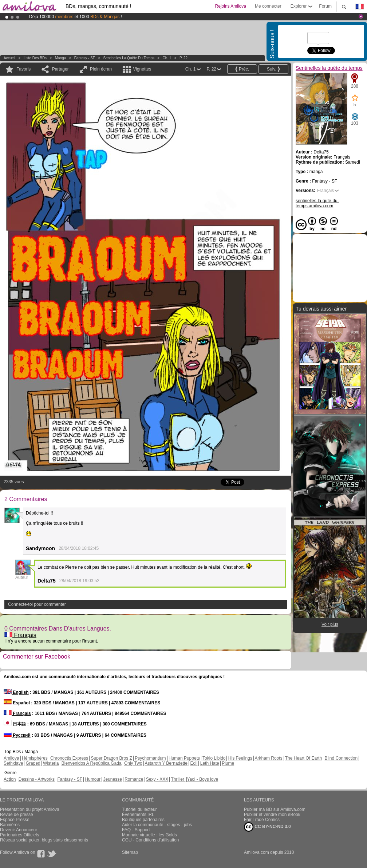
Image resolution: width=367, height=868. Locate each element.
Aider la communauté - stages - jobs (157, 825)
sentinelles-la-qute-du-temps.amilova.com (317, 203)
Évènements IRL (138, 815)
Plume (228, 763)
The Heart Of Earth (303, 758)
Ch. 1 (167, 58)
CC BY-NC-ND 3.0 (267, 827)
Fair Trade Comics (262, 820)
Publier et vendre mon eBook (272, 815)
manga (61, 58)
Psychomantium (150, 758)
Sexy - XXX (157, 779)
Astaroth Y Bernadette (166, 763)
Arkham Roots (269, 758)
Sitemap (130, 852)
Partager (60, 69)
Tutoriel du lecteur (139, 809)
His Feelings (240, 758)
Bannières (10, 825)
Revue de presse (17, 815)
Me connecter (268, 6)
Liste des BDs (35, 58)
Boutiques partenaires (143, 820)
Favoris (23, 69)
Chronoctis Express (69, 758)
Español (17, 703)
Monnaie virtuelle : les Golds (149, 835)
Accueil (9, 58)
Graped (33, 763)
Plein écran (101, 69)
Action (10, 779)
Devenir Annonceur (19, 830)
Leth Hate (210, 763)
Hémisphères (35, 758)
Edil (194, 763)
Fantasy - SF (85, 58)
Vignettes (142, 69)
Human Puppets (184, 758)
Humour (93, 779)
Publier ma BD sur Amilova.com (275, 809)
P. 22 (183, 58)
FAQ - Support (136, 830)
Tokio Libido (214, 758)
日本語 (15, 724)
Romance (134, 779)
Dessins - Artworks (37, 779)
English (16, 692)
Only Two (133, 763)
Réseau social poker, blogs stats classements (44, 840)
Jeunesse (112, 779)
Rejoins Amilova (231, 6)
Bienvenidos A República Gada (92, 763)
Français (20, 635)
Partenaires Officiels (19, 835)
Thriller (178, 779)
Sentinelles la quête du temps (129, 58)
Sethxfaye (13, 763)
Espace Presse (15, 820)
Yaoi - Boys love (202, 779)
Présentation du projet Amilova (30, 809)
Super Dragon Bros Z (111, 758)
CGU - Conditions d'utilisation (150, 840)
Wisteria (51, 763)
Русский (17, 735)
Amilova (11, 758)
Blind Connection (341, 758)
